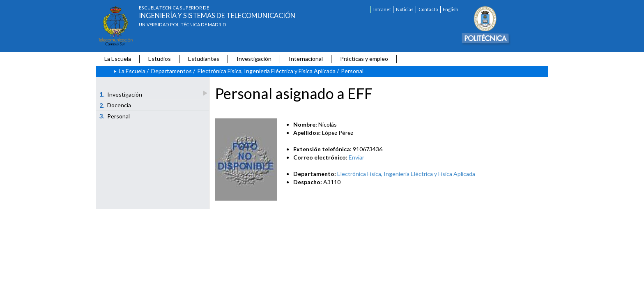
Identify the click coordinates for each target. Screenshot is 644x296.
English (451, 9)
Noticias (405, 9)
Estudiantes (204, 59)
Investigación (254, 59)
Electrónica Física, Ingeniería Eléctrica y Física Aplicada (267, 71)
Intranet (382, 9)
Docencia (115, 105)
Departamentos (171, 71)
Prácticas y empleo (364, 59)
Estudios (160, 59)
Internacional (306, 59)
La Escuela (118, 59)
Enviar (356, 157)
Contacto (428, 9)
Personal (115, 116)
